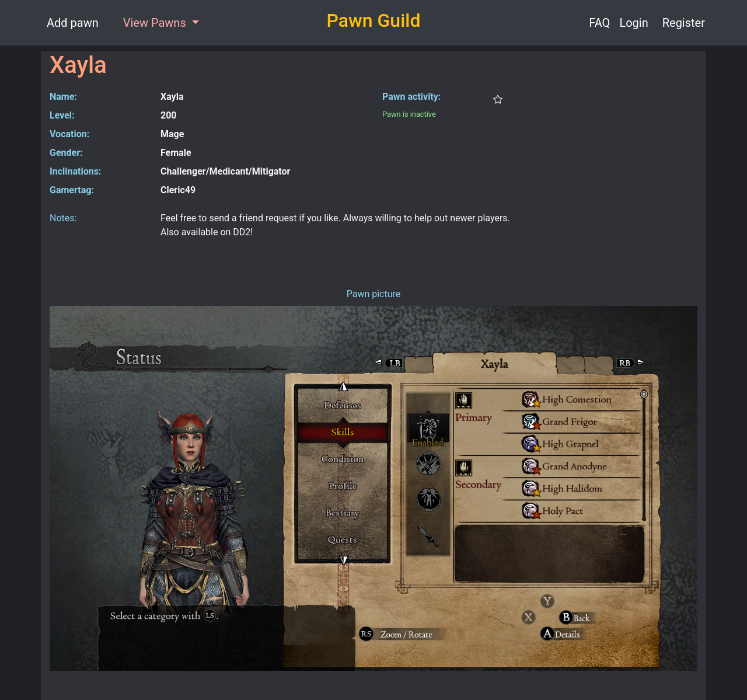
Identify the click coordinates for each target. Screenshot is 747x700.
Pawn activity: (411, 97)
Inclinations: (75, 171)
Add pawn (73, 23)
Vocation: (69, 134)
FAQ (599, 23)
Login (633, 23)
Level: (62, 115)
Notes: (63, 218)
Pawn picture (374, 294)
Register (684, 23)
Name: (63, 97)
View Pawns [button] (156, 23)
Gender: (66, 153)
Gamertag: (72, 190)
